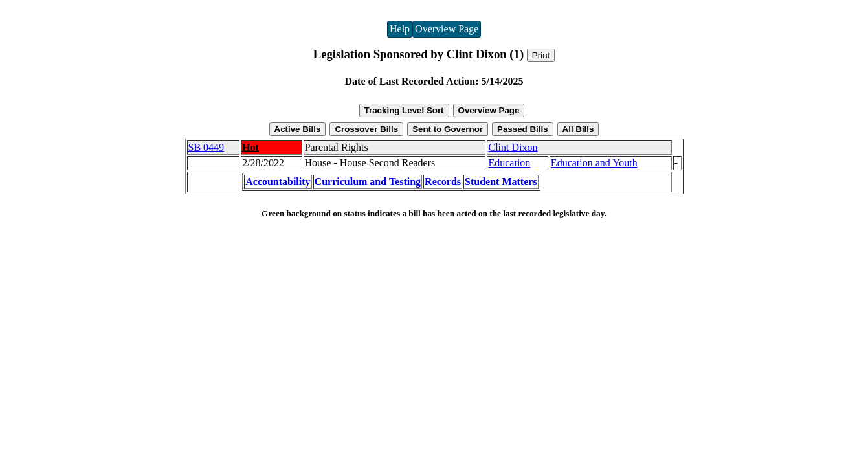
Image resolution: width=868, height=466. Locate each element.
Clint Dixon (513, 147)
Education (509, 163)
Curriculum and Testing (368, 182)
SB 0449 (206, 147)
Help (400, 29)
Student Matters (501, 182)
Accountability (278, 182)
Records (443, 182)
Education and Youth (594, 163)
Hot (250, 147)
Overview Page (447, 29)
